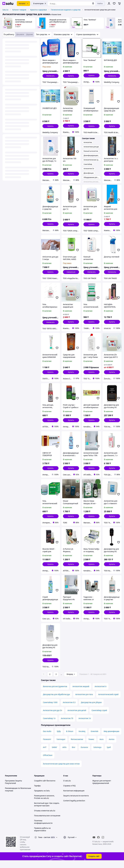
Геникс (91, 746)
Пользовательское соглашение (47, 823)
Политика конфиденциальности (43, 829)
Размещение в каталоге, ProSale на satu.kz (44, 804)
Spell (109, 754)
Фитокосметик (77, 746)
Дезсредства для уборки (91, 709)
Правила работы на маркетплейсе (42, 836)
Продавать (39, 798)
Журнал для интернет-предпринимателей (102, 789)
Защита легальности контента (76, 803)
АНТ (45, 754)
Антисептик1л (101, 693)
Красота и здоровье (39, 10)
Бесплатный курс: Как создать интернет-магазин (47, 811)
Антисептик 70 (67, 725)
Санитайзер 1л (49, 725)
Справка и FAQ (69, 793)
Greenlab (94, 738)
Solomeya (97, 754)
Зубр (59, 738)
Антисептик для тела (84, 701)
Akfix (64, 754)
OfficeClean (48, 762)
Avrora (112, 746)
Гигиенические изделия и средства (66, 10)
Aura (102, 746)
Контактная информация (74, 798)
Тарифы (37, 793)
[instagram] (103, 844)
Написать (51, 76)
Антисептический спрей (108, 701)
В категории (40, 3)
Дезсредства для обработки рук (56, 701)
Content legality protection (74, 808)
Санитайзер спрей (99, 717)
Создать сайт (94, 863)
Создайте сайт (40, 788)
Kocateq (82, 738)
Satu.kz (5, 10)
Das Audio (47, 738)
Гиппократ (61, 746)
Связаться (71, 272)
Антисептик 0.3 (69, 709)
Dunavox (84, 754)
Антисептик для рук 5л (52, 717)
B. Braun (70, 738)
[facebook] (98, 844)
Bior (74, 754)
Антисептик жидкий (81, 693)
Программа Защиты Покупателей (13, 789)
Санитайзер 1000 (50, 709)
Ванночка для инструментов (55, 693)
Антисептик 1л (85, 725)
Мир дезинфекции (111, 738)
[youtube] (94, 844)
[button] (71, 76)
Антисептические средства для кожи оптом (61, 771)
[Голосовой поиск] (93, 3)
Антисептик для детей (77, 717)
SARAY (54, 754)
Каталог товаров (19, 10)
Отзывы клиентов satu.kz (45, 818)
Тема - (44, 844)
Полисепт (47, 746)
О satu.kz (67, 788)
